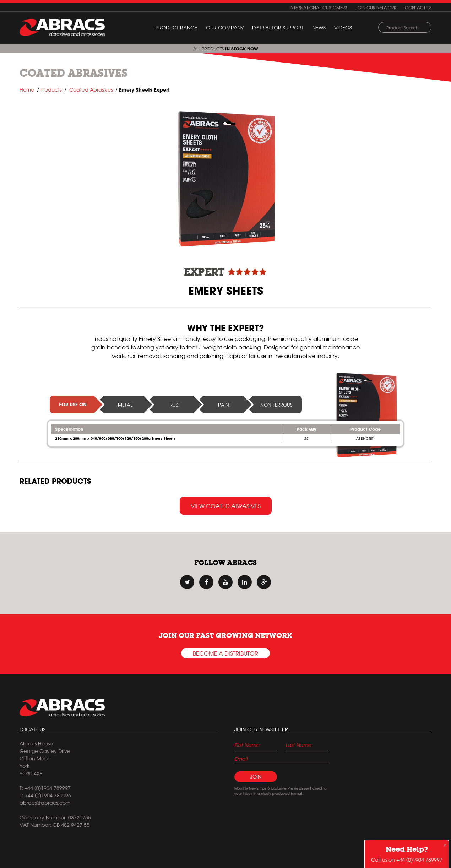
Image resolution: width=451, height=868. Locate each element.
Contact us (418, 7)
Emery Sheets (136, 90)
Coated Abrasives (74, 73)
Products (51, 90)
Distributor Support (278, 28)
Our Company (225, 28)
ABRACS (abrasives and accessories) (62, 27)
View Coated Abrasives (226, 506)
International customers (318, 7)
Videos (343, 28)
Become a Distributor (225, 653)
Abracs (62, 708)
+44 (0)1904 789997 (419, 860)
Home (27, 90)
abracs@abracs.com (45, 803)
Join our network (376, 7)
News (319, 28)
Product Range (176, 28)
